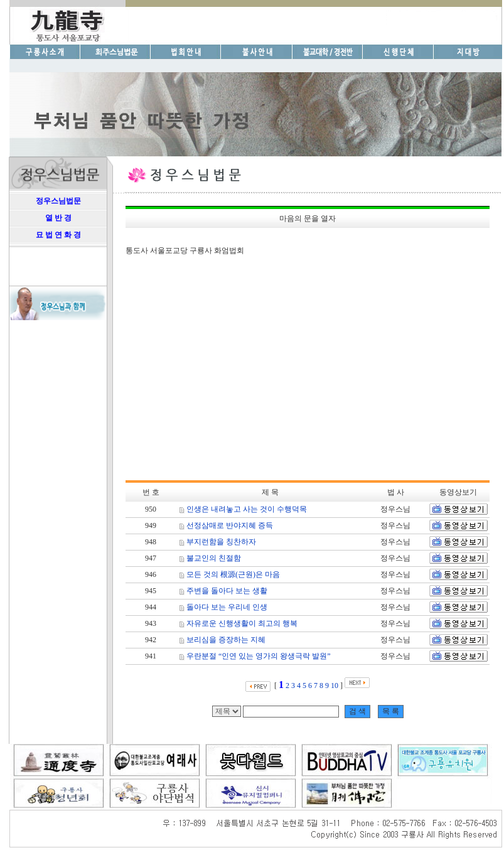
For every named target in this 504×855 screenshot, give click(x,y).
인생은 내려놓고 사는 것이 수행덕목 (247, 509)
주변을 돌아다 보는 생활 (227, 591)
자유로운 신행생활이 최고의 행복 (242, 623)
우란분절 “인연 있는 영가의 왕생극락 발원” (259, 656)
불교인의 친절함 (214, 558)
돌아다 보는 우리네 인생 (227, 607)
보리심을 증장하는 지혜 (226, 640)
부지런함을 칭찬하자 (221, 542)
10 (335, 686)
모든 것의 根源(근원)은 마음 (233, 574)
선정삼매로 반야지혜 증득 (230, 525)
